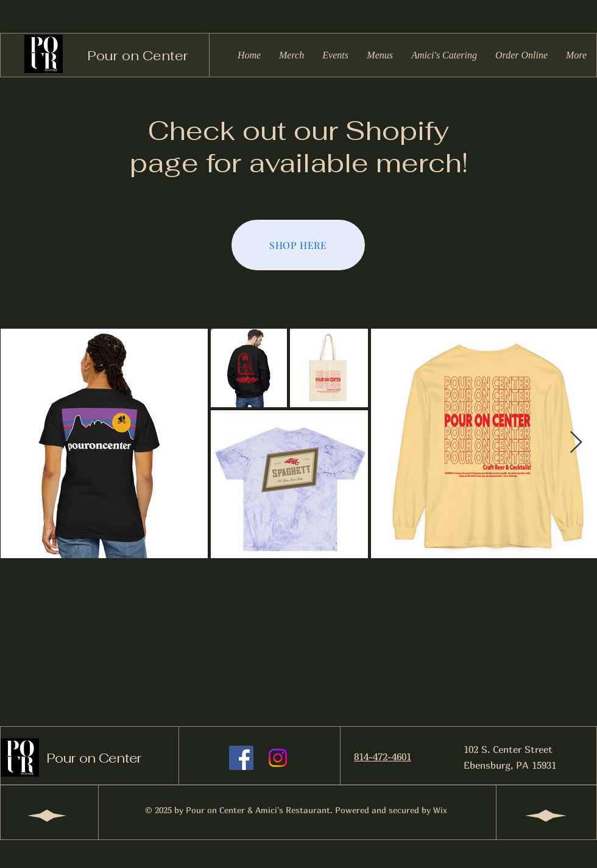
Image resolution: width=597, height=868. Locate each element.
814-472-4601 (383, 757)
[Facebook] (241, 758)
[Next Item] (576, 443)
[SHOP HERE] (298, 245)
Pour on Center (138, 55)
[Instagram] (278, 758)
